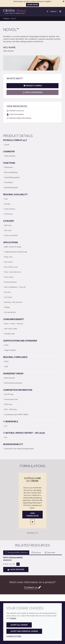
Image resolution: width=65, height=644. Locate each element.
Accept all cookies (19, 625)
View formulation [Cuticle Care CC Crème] (32, 515)
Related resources (15, 111)
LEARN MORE (33, 5)
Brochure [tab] (36, 553)
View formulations (15, 114)
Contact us (31, 587)
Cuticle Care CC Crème (33, 480)
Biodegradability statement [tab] (16, 552)
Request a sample (33, 86)
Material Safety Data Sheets (19, 118)
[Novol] (32, 92)
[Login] (33, 522)
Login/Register (16, 570)
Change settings (14, 636)
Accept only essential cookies (24, 631)
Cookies (13, 618)
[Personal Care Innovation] (15, 11)
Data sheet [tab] (50, 553)
